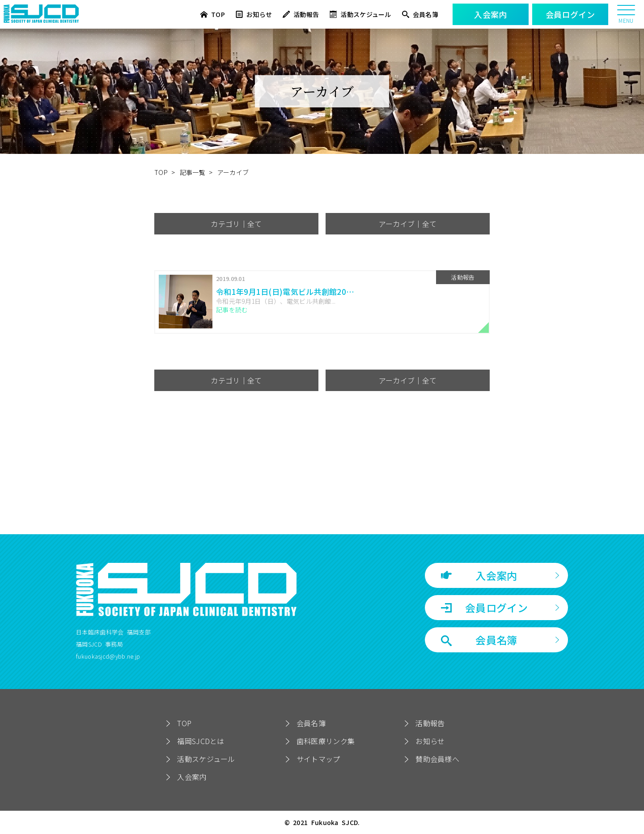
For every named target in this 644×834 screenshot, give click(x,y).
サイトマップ (318, 759)
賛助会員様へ (437, 759)
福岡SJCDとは (201, 741)
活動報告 (301, 15)
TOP (213, 15)
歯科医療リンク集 (326, 741)
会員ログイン (484, 608)
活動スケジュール (360, 15)
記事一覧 (193, 172)
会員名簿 (420, 15)
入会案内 (479, 575)
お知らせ (254, 15)
